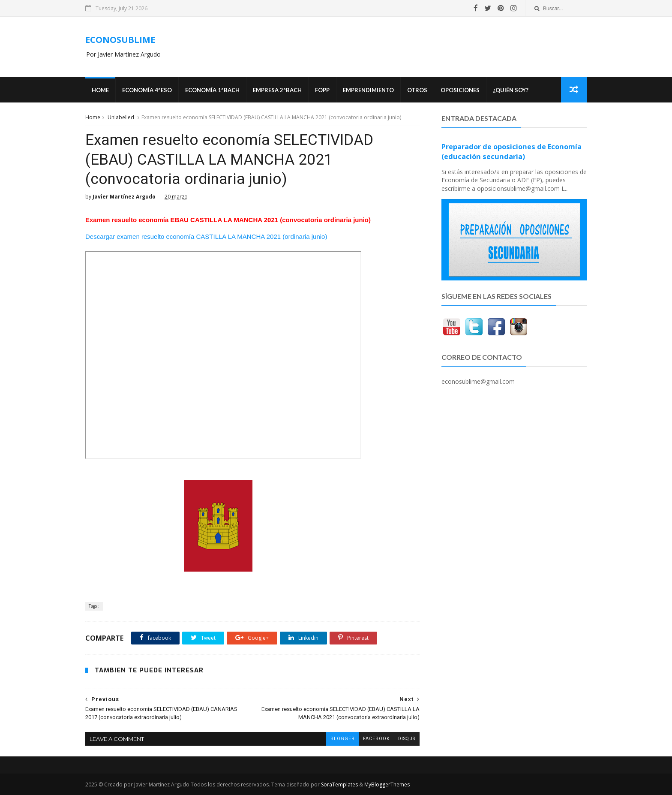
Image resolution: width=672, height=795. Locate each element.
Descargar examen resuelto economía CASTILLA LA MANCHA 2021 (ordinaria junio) (206, 236)
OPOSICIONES (460, 90)
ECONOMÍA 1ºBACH (212, 90)
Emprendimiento (368, 90)
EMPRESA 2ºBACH (277, 90)
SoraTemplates (339, 784)
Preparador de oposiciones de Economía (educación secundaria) (511, 152)
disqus (407, 739)
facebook (376, 739)
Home (100, 90)
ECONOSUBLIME (120, 40)
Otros (417, 90)
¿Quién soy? (511, 90)
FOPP (322, 90)
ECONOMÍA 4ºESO (147, 90)
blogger (342, 739)
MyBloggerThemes (387, 784)
